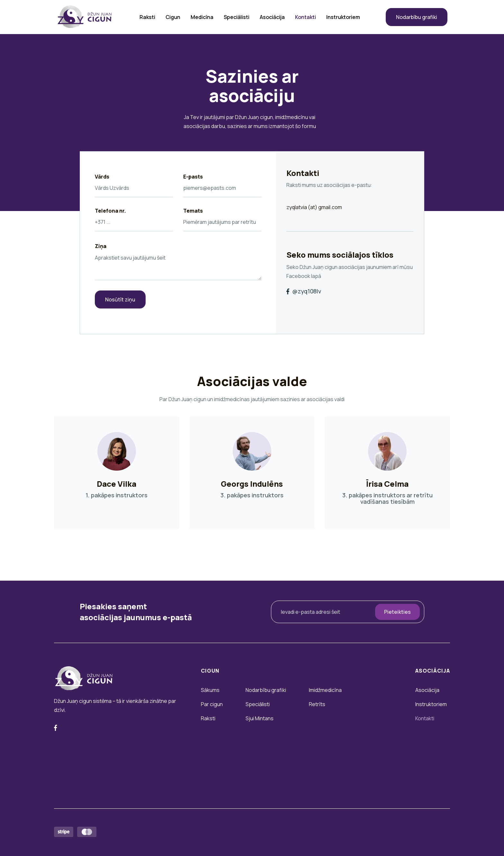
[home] (85, 17)
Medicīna (202, 17)
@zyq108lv (304, 291)
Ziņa (101, 246)
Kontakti (306, 17)
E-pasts (193, 177)
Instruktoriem (343, 17)
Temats (193, 211)
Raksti (147, 17)
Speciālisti (237, 17)
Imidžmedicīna (325, 690)
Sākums (210, 690)
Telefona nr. (110, 211)
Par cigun (212, 704)
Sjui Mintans (260, 718)
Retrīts (317, 704)
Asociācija (272, 17)
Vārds (102, 177)
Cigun (173, 17)
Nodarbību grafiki (417, 17)
